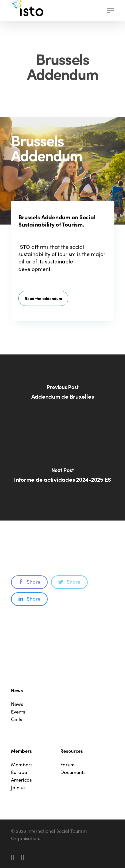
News (17, 704)
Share (29, 582)
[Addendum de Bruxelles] (62, 396)
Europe (19, 772)
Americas (21, 780)
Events (18, 712)
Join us (18, 787)
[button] (111, 11)
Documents (73, 772)
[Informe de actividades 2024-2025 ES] (62, 479)
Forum (67, 765)
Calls (17, 719)
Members (22, 765)
